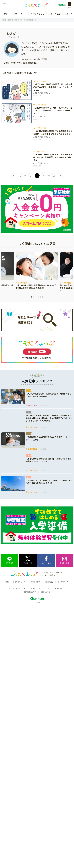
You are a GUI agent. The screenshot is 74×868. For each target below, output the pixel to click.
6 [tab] (42, 297)
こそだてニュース (19, 14)
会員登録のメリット (36, 588)
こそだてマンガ (63, 582)
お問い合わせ (45, 592)
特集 (5, 14)
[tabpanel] (37, 271)
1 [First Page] (20, 176)
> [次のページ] (60, 176)
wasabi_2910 (40, 59)
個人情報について (30, 592)
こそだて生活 (55, 14)
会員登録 (37, 352)
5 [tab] (40, 297)
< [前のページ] (14, 176)
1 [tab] (32, 297)
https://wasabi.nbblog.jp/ (24, 63)
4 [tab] (38, 297)
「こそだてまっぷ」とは (17, 588)
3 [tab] (36, 297)
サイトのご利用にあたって (56, 588)
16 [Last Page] (54, 176)
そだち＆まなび (38, 14)
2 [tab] (34, 297)
